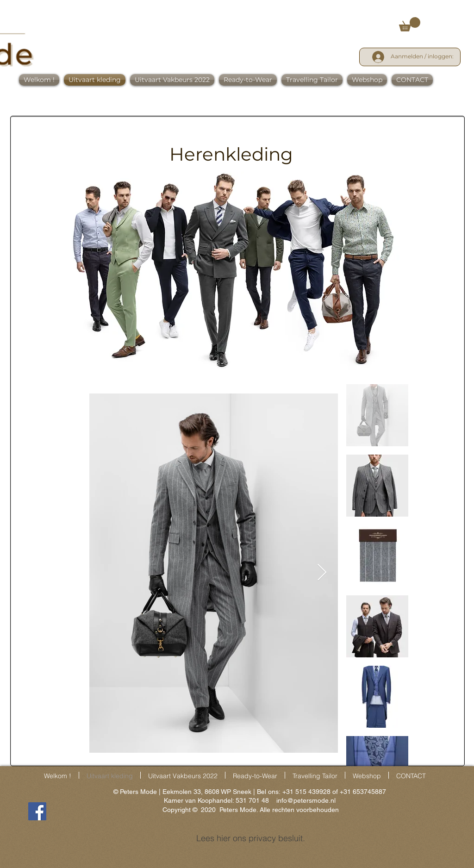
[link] (410, 24)
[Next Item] (322, 573)
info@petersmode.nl (306, 800)
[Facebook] (37, 811)
